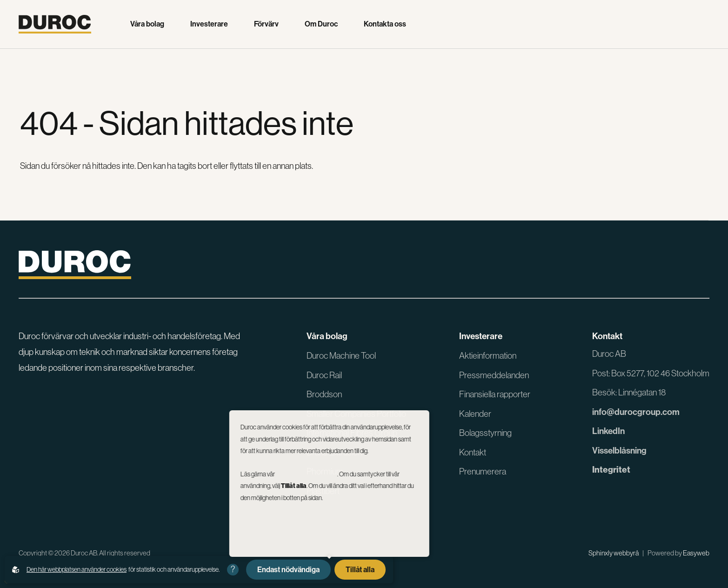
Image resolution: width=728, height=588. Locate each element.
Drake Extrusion (334, 452)
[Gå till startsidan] (55, 24)
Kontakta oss (385, 24)
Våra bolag (147, 24)
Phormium (325, 471)
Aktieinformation (488, 356)
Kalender (475, 414)
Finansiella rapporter (495, 394)
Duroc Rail (324, 375)
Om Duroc (321, 24)
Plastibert (323, 491)
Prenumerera (483, 471)
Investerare (209, 24)
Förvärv (266, 24)
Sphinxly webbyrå (614, 553)
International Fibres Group (352, 433)
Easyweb (696, 553)
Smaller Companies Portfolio (356, 414)
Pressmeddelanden (494, 375)
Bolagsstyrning (485, 433)
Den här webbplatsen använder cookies (77, 569)
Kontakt (473, 452)
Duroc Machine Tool (341, 356)
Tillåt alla (360, 570)
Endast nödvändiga (288, 570)
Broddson (324, 394)
